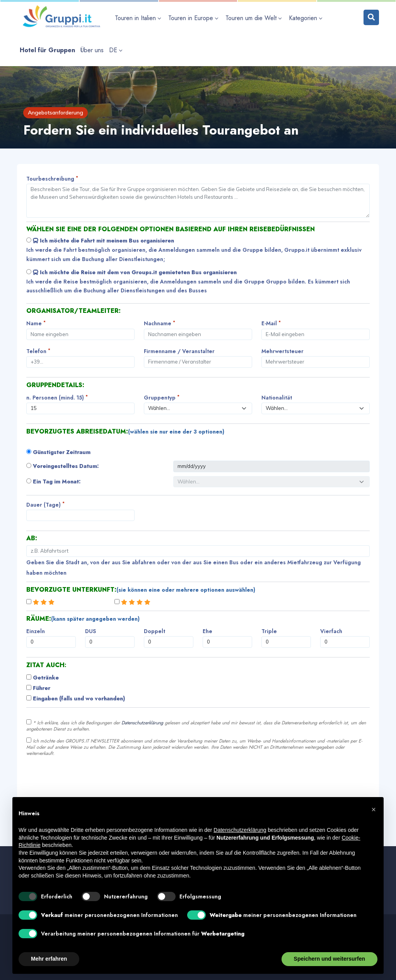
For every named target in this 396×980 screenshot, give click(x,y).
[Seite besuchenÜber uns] (92, 50)
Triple (269, 631)
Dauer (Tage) (45, 505)
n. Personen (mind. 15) (57, 397)
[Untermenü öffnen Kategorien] (306, 18)
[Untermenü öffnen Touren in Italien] (139, 18)
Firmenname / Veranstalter (179, 351)
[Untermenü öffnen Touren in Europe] (194, 18)
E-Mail (271, 323)
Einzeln (36, 631)
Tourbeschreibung (52, 178)
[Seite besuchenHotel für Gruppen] (47, 50)
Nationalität (277, 398)
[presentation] (85, 779)
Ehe (207, 631)
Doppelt (154, 631)
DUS (90, 631)
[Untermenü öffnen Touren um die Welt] (254, 18)
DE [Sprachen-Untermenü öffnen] (115, 50)
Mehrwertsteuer (282, 351)
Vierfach (331, 631)
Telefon (38, 351)
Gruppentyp (162, 397)
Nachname (160, 323)
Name (36, 323)
